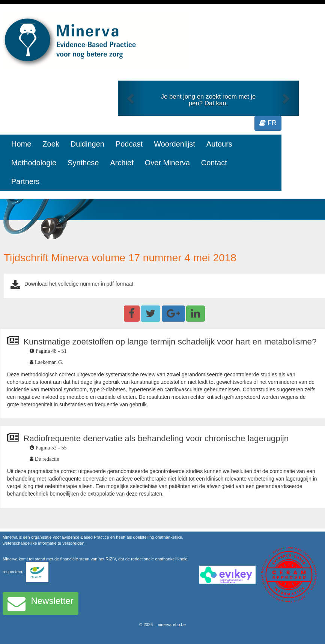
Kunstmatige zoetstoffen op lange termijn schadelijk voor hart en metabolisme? (170, 342)
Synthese (83, 163)
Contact (214, 163)
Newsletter (41, 604)
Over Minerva (167, 163)
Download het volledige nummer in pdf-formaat (79, 284)
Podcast (129, 144)
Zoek (51, 144)
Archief (122, 163)
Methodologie (34, 163)
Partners (26, 181)
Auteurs (219, 144)
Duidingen (87, 144)
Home (21, 144)
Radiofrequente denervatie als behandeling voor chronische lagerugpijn (156, 438)
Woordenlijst (175, 144)
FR (268, 123)
